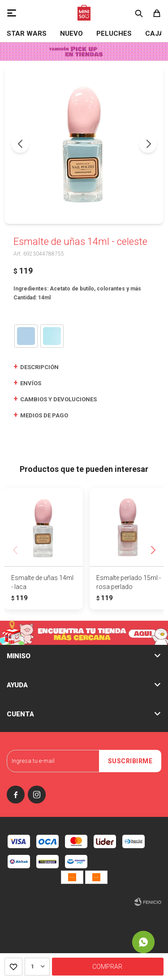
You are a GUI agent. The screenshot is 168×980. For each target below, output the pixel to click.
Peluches (114, 34)
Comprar (107, 967)
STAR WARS (27, 34)
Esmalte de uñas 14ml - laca (42, 582)
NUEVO (71, 34)
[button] (148, 144)
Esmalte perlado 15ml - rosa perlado (129, 582)
